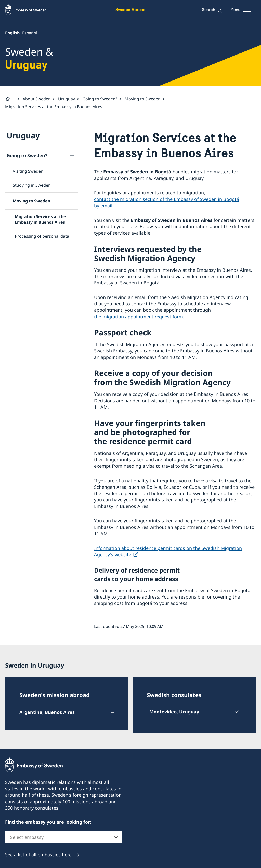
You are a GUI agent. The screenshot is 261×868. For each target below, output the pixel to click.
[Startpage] (10, 99)
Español (30, 33)
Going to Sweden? (100, 99)
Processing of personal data (42, 236)
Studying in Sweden (32, 185)
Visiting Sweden (28, 171)
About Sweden (37, 99)
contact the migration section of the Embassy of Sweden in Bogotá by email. (167, 202)
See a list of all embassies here (38, 855)
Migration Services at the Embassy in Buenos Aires (40, 219)
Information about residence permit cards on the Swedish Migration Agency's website (168, 551)
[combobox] (64, 837)
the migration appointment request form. (139, 317)
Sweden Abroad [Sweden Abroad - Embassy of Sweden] (130, 10)
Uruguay (67, 99)
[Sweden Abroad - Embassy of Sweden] (31, 10)
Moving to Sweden (143, 99)
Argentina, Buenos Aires (47, 712)
